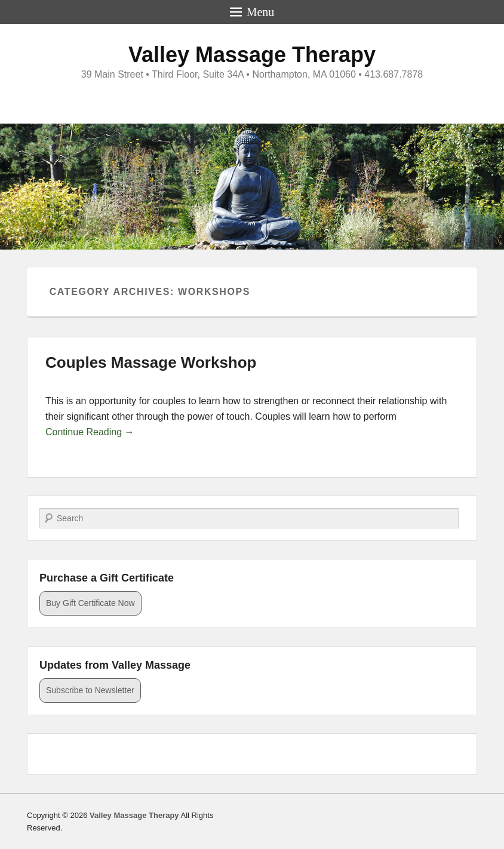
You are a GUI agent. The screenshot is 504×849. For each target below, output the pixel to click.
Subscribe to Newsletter (90, 690)
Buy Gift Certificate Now (90, 603)
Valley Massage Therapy (252, 55)
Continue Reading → (90, 432)
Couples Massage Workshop (151, 362)
